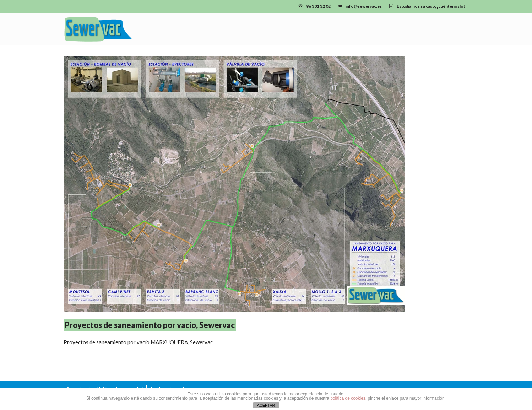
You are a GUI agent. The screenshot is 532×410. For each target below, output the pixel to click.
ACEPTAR (266, 405)
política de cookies (348, 398)
